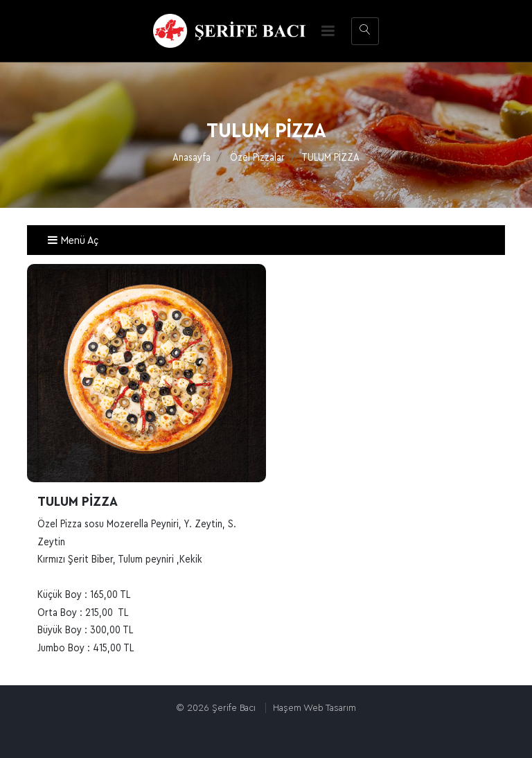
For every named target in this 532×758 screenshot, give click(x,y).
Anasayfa (192, 158)
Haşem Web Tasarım (314, 708)
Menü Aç (73, 240)
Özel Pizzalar (257, 158)
